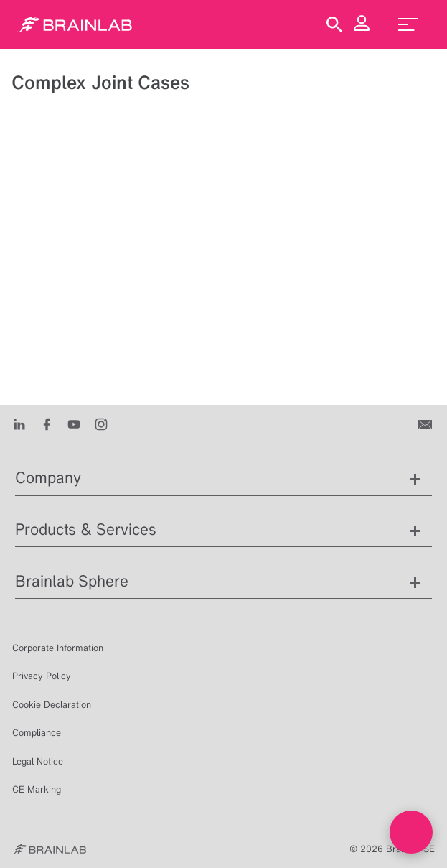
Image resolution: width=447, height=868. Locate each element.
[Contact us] (427, 424)
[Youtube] (74, 424)
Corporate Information (58, 648)
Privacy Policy (42, 676)
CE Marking (37, 789)
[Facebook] (47, 424)
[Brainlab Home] (49, 849)
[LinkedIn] (19, 424)
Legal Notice (38, 761)
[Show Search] (334, 24)
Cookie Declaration (52, 705)
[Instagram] (101, 424)
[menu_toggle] (408, 24)
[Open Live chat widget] (411, 832)
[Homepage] (75, 24)
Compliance (37, 733)
